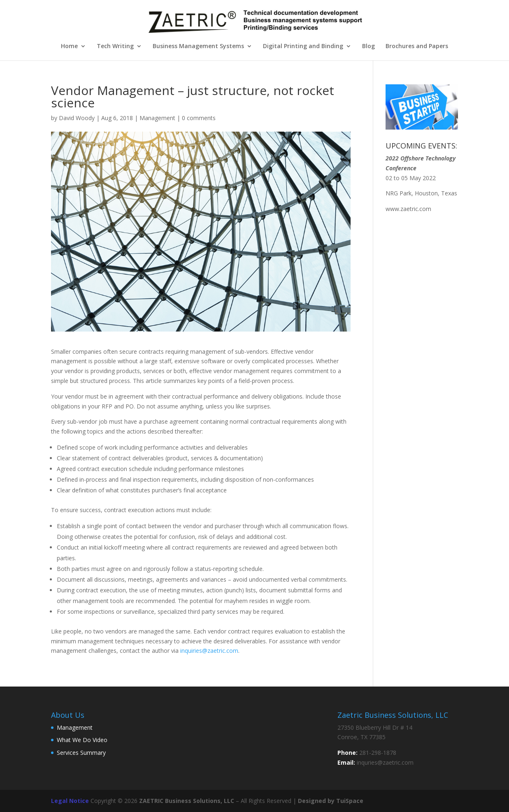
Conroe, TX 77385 (361, 737)
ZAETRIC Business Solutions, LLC (187, 801)
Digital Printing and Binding (303, 46)
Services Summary (81, 753)
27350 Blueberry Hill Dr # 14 (375, 727)
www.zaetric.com (408, 209)
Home (69, 46)
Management (157, 118)
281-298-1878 (378, 753)
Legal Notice (70, 801)
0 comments (199, 118)
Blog (368, 46)
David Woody (77, 118)
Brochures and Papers (417, 46)
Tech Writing (115, 46)
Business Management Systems (198, 46)
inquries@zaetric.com (385, 762)
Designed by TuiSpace (331, 801)
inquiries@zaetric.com (209, 651)
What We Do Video (82, 740)
